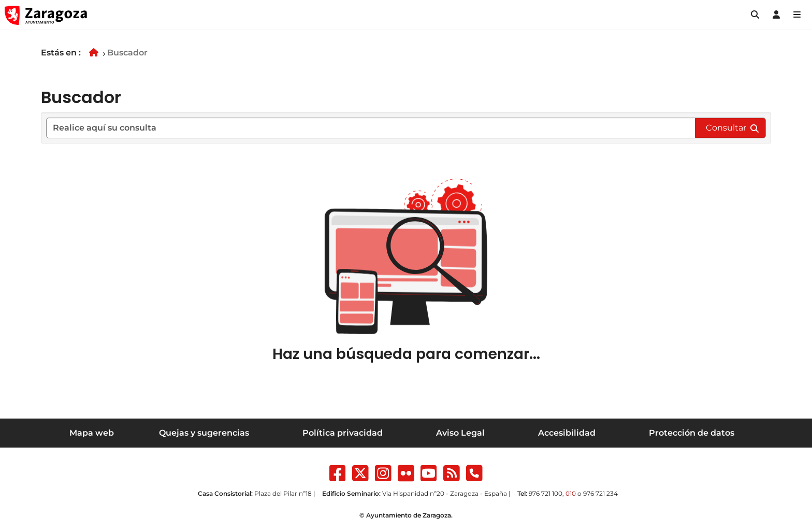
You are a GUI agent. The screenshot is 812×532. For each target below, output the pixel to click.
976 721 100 (546, 493)
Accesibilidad (567, 433)
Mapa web (92, 433)
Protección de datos (692, 433)
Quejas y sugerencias (204, 433)
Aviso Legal (460, 433)
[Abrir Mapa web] (797, 15)
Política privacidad (343, 433)
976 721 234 (600, 493)
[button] (755, 15)
